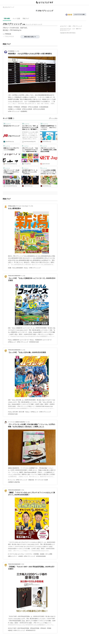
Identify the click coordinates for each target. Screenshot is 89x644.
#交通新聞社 (24, 111)
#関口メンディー (13, 556)
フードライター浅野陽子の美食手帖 (16, 422)
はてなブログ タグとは (65, 29)
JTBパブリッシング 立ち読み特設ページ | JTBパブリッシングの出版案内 (11, 172)
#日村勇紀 (36, 554)
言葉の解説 (7, 18)
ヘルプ (73, 29)
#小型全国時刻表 (44, 107)
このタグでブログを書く (80, 14)
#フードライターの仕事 (41, 480)
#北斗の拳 (21, 412)
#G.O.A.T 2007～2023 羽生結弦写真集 (19, 628)
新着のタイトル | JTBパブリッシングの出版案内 (11, 149)
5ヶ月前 (31, 206)
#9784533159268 (41, 556)
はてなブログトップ (65, 30)
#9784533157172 (31, 630)
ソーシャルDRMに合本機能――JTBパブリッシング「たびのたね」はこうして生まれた (49, 172)
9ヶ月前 (28, 422)
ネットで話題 (16, 18)
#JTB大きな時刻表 (27, 109)
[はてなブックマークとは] (13, 118)
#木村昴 (21, 556)
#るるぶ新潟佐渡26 (18, 268)
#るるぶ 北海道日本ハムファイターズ (18, 340)
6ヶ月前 (23, 276)
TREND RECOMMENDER (14, 276)
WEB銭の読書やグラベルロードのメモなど (18, 206)
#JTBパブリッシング (14, 111)
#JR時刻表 (24, 107)
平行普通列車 (11, 51)
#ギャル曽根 (49, 554)
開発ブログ (79, 29)
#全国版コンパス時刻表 (15, 109)
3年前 (23, 564)
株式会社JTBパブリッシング (11, 126)
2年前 (23, 490)
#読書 (10, 268)
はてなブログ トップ (8, 7)
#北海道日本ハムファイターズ (43, 340)
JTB (4, 28)
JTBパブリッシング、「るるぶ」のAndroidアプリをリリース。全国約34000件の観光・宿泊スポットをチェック (30, 150)
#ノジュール (11, 480)
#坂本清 (10, 630)
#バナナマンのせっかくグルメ (16, 554)
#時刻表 (10, 107)
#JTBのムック (12, 342)
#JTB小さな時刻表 (33, 107)
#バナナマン (29, 554)
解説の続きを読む (30, 37)
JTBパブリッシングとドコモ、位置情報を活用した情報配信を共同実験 (49, 150)
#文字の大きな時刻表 (39, 109)
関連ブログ (26, 18)
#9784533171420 (34, 342)
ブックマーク (7, 124)
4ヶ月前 (17, 51)
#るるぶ (26, 268)
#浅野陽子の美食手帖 (14, 482)
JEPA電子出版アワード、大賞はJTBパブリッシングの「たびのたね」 (30, 172)
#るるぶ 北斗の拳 (13, 412)
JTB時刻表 (8, 34)
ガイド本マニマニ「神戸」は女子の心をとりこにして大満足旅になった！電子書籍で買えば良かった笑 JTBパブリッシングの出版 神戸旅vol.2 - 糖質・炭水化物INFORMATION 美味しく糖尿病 (30, 128)
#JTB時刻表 (17, 107)
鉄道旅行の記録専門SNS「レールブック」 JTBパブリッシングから (49, 128)
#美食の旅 (31, 480)
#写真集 (49, 628)
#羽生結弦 (43, 628)
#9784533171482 (13, 414)
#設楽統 (42, 554)
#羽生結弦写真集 (35, 628)
